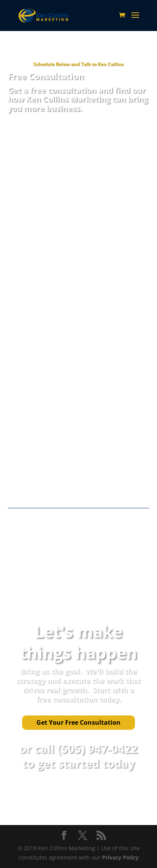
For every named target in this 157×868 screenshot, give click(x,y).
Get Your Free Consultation (78, 722)
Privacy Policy (120, 857)
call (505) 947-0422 (86, 749)
